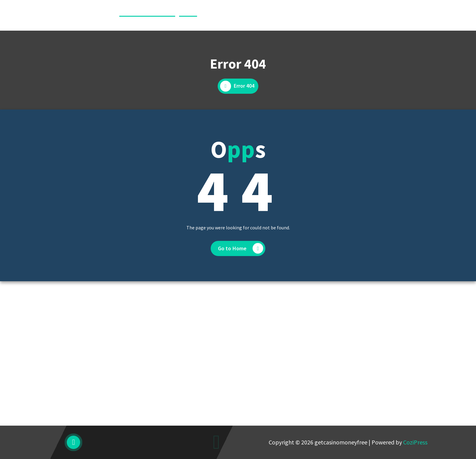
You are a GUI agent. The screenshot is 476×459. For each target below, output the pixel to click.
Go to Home (241, 248)
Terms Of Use (387, 15)
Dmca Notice (304, 15)
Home (208, 15)
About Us (235, 15)
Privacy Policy (345, 15)
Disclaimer (267, 15)
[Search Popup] (421, 15)
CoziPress (415, 442)
